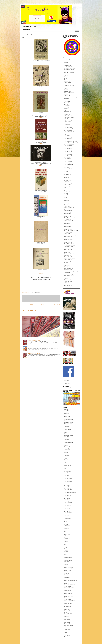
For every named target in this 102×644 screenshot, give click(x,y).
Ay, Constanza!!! (67, 381)
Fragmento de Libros (68, 110)
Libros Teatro (67, 166)
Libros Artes (28, 294)
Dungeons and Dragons (69, 93)
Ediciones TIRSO (67, 94)
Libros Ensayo (67, 150)
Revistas (66, 248)
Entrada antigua (56, 304)
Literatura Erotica (67, 169)
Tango (65, 277)
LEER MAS (41, 63)
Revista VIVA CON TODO (69, 245)
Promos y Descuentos (68, 208)
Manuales (66, 173)
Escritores (66, 103)
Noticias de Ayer (67, 189)
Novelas (66, 193)
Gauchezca (66, 114)
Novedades (66, 192)
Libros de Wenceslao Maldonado (70, 143)
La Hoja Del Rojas (67, 122)
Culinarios (66, 88)
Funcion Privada (67, 111)
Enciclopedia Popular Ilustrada (70, 97)
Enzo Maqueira (67, 100)
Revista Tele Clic (67, 242)
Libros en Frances (67, 147)
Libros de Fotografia (68, 140)
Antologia (66, 62)
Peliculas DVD (67, 196)
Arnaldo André (67, 64)
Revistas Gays (67, 252)
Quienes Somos (67, 384)
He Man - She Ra (67, 116)
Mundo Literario (67, 180)
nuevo (65, 195)
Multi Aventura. (67, 179)
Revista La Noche (67, 232)
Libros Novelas (67, 160)
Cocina (65, 84)
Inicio (42, 304)
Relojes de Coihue (68, 213)
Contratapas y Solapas (68, 85)
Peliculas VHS (67, 198)
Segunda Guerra (67, 260)
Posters (66, 205)
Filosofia (66, 109)
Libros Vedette (67, 167)
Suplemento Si (67, 273)
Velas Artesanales (67, 284)
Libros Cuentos (67, 130)
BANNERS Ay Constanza (69, 68)
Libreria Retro (67, 124)
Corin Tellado (67, 87)
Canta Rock (66, 75)
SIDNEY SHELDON (68, 264)
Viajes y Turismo (67, 286)
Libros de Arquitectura (68, 132)
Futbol (65, 113)
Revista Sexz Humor (68, 239)
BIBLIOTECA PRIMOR (68, 73)
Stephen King (67, 267)
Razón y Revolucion (68, 211)
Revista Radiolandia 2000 (69, 238)
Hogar (65, 119)
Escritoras (66, 101)
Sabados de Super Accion (69, 258)
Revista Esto (66, 222)
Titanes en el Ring (67, 281)
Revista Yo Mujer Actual (69, 247)
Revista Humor (67, 226)
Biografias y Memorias (68, 74)
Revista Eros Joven (68, 221)
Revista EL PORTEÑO (68, 219)
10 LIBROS (66, 60)
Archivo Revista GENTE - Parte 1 (29, 311)
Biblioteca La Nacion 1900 (69, 71)
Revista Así (66, 215)
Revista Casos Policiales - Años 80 (35, 341)
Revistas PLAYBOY (32, 347)
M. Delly (66, 172)
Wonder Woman (67, 287)
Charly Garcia (67, 77)
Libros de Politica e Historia (69, 141)
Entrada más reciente (27, 304)
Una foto (66, 283)
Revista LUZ (66, 234)
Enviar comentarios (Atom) (32, 307)
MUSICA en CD (67, 183)
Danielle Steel (67, 90)
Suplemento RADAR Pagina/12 (70, 271)
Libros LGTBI (67, 157)
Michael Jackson (67, 176)
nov (65, 190)
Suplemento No (67, 270)
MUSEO (66, 182)
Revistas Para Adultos (68, 254)
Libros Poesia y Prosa (68, 163)
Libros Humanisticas (68, 153)
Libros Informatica (67, 156)
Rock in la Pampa (67, 257)
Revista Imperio (67, 228)
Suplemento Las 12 (68, 268)
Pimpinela (66, 202)
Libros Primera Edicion (68, 164)
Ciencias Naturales (68, 80)
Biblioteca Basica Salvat (69, 70)
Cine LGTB (66, 81)
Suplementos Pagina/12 (69, 275)
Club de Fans (67, 83)
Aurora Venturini (67, 65)
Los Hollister (66, 170)
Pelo (65, 199)
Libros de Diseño (67, 137)
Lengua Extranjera (68, 123)
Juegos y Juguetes (68, 120)
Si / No (65, 262)
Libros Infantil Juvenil (68, 154)
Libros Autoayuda (67, 127)
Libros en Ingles (67, 149)
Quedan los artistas (68, 209)
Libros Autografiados (68, 129)
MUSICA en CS (67, 185)
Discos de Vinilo (67, 91)
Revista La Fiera (67, 229)
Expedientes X (67, 106)
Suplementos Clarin (68, 274)
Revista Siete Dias (68, 241)
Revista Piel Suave (68, 237)
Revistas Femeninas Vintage (69, 251)
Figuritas (66, 107)
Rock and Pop (67, 255)
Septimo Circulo (67, 261)
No (65, 187)
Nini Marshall (67, 186)
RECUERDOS (67, 212)
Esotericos (66, 104)
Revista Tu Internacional (69, 244)
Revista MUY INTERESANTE (70, 235)
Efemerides (66, 96)
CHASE (66, 78)
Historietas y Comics (68, 117)
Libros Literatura (67, 159)
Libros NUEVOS (67, 161)
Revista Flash (67, 224)
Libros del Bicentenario (68, 144)
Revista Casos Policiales (69, 218)
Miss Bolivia (66, 177)
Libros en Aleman (67, 146)
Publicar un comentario (29, 299)
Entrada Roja (67, 98)
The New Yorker (67, 280)
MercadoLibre (67, 174)
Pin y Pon (66, 203)
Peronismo (66, 200)
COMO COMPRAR (68, 382)
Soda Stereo (66, 265)
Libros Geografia (67, 151)
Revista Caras (67, 216)
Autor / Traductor (67, 67)
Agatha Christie (67, 61)
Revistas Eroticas (67, 249)
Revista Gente (67, 225)
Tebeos (65, 278)
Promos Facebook (68, 206)
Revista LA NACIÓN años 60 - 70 (70, 231)
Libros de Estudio (67, 138)
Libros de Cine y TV (68, 136)
